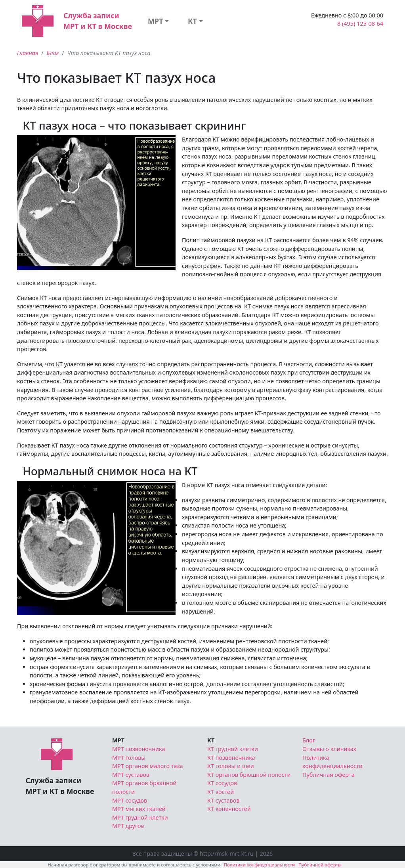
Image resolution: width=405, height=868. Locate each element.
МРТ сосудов (130, 800)
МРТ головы (129, 758)
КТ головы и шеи (231, 766)
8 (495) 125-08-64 (360, 24)
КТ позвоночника (231, 758)
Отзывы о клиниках (329, 749)
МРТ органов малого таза (148, 766)
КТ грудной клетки (233, 749)
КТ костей (221, 792)
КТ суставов (223, 800)
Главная (28, 53)
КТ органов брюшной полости (249, 775)
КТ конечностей (229, 809)
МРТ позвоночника (139, 749)
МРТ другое (128, 826)
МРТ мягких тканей (139, 809)
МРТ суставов (131, 775)
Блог (53, 53)
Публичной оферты (320, 865)
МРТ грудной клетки (140, 817)
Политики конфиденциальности (260, 865)
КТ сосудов (222, 783)
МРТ (156, 21)
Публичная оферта (329, 775)
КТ (192, 21)
